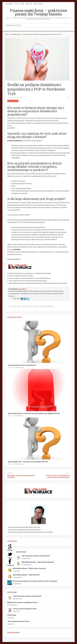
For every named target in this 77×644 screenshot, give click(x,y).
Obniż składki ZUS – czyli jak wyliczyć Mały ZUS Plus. (28, 462)
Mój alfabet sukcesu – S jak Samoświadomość (38, 562)
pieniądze (17, 249)
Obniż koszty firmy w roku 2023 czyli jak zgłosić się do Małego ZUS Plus (34, 413)
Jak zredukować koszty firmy (18, 621)
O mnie (17, 4)
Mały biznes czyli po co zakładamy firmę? (22, 602)
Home (7, 34)
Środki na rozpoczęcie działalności (44, 306)
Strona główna (9, 4)
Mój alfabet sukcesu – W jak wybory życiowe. (29, 568)
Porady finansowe (16, 34)
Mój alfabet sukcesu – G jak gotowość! (26, 575)
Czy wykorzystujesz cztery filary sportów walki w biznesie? (35, 581)
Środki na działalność (14, 141)
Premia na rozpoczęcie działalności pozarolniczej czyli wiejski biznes (58, 476)
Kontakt (22, 4)
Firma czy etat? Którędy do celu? (25, 609)
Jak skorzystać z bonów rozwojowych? (22, 365)
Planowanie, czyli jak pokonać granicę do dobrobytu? (21, 476)
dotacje (14, 306)
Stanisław (20, 97)
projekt (19, 306)
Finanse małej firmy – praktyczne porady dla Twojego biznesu (38, 12)
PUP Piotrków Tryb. (28, 306)
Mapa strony (29, 4)
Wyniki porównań (38, 4)
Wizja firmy (12, 615)
